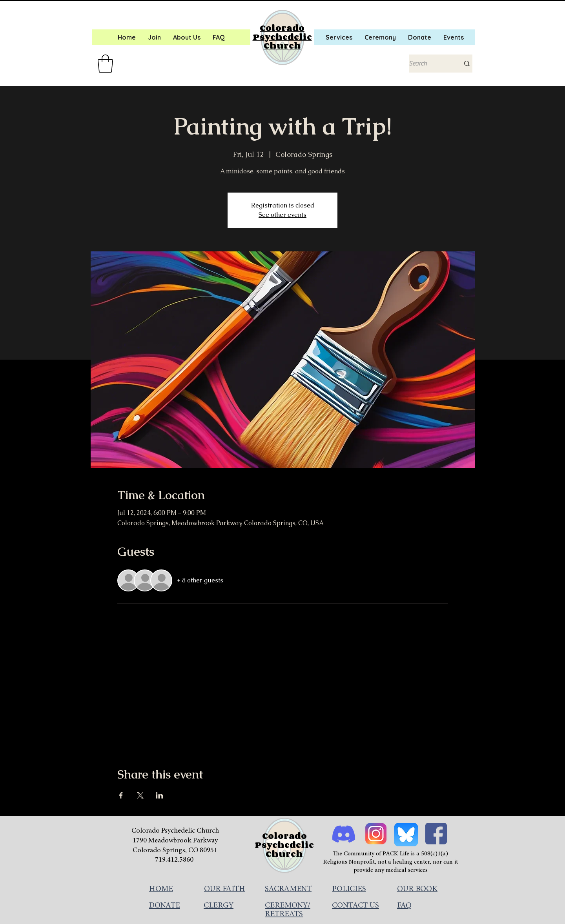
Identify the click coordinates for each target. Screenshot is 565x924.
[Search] (428, 64)
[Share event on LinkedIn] (159, 795)
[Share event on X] (140, 795)
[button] (105, 64)
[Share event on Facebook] (121, 795)
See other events (282, 215)
